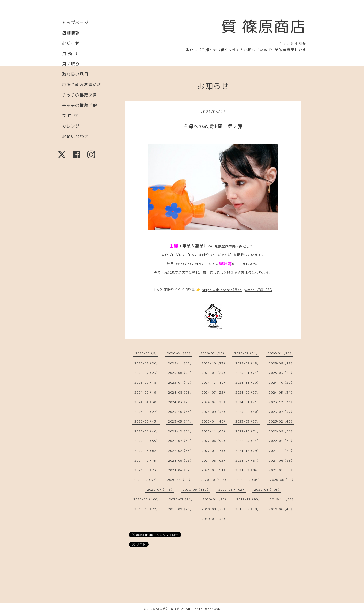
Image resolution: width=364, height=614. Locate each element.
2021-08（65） (214, 460)
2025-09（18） (248, 363)
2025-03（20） (281, 373)
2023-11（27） (147, 412)
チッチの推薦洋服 (80, 105)
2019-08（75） (214, 509)
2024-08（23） (181, 392)
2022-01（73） (214, 451)
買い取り (71, 64)
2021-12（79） (248, 451)
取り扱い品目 (75, 74)
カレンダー (73, 126)
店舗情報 (71, 33)
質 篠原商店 (264, 26)
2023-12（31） (281, 402)
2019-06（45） (281, 509)
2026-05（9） (147, 353)
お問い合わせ (75, 136)
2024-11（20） (248, 383)
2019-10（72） (147, 509)
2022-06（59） (214, 441)
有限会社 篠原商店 (170, 609)
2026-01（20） (280, 353)
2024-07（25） (214, 392)
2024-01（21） (248, 402)
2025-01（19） (181, 383)
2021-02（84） (248, 470)
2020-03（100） (147, 499)
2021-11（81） (281, 451)
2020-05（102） (232, 489)
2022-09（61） (281, 431)
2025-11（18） (181, 363)
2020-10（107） (214, 480)
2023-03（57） (248, 421)
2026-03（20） (213, 353)
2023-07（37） (281, 412)
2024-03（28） (181, 402)
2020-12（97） (146, 480)
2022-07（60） (181, 441)
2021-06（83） (281, 460)
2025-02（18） (147, 383)
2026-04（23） (180, 353)
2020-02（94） (182, 499)
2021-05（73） (147, 470)
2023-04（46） (214, 421)
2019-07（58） (248, 509)
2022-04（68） (281, 441)
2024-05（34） (281, 392)
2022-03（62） (147, 451)
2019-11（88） (282, 499)
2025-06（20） (181, 373)
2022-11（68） (214, 431)
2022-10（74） (248, 431)
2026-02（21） (247, 353)
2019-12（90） (249, 499)
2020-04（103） (268, 489)
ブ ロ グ (70, 116)
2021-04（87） (181, 470)
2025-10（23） (214, 363)
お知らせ (71, 43)
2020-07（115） (161, 489)
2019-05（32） (214, 519)
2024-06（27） (248, 392)
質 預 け (70, 54)
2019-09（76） (181, 509)
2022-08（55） (147, 441)
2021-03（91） (214, 470)
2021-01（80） (281, 470)
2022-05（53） (248, 441)
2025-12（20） (147, 363)
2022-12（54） (181, 431)
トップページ (75, 23)
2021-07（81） (248, 460)
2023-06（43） (147, 421)
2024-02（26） (214, 402)
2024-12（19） (214, 383)
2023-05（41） (181, 421)
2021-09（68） (181, 460)
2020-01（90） (215, 499)
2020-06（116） (196, 489)
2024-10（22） (281, 383)
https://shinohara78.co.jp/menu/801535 (237, 290)
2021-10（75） (147, 460)
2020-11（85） (180, 480)
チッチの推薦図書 (80, 95)
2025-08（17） (281, 363)
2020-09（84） (249, 480)
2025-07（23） (147, 373)
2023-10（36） (181, 412)
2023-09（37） (214, 412)
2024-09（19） (147, 392)
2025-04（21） (248, 373)
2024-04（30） (147, 402)
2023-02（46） (281, 421)
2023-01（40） (147, 431)
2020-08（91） (282, 480)
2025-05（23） (214, 373)
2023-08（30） (248, 412)
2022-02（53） (181, 451)
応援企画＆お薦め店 (82, 85)
